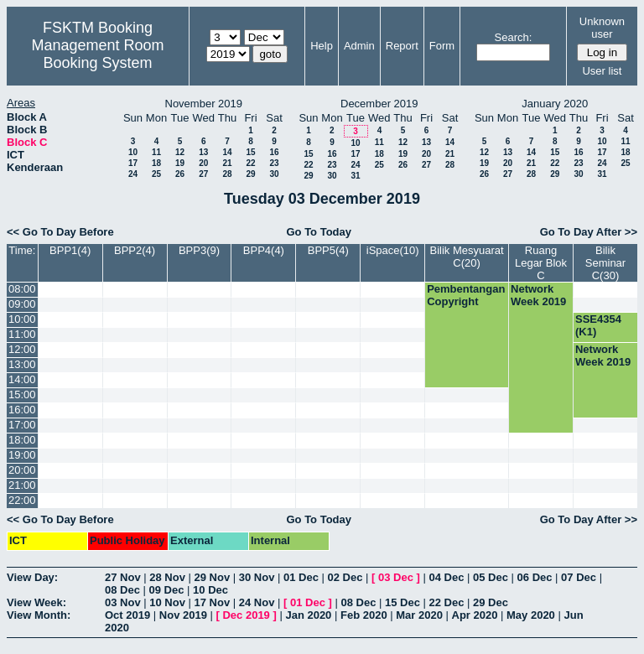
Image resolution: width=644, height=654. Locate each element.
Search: (514, 37)
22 (250, 163)
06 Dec (535, 577)
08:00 (22, 289)
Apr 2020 (475, 615)
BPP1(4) (70, 250)
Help (322, 46)
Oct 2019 (127, 615)
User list (602, 71)
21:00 (22, 485)
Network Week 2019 (538, 295)
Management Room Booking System (97, 54)
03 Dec (396, 577)
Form (442, 46)
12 (180, 152)
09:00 (22, 304)
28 (227, 174)
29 (250, 174)
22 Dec (447, 602)
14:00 (22, 379)
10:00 (22, 319)
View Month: (39, 615)
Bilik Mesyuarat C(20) (467, 257)
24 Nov (257, 602)
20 (203, 163)
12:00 (22, 349)
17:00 (22, 425)
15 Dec (402, 602)
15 (250, 152)
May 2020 (531, 615)
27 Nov (123, 577)
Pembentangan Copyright (466, 295)
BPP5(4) (328, 250)
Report (402, 46)
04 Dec (447, 577)
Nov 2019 (183, 615)
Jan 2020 (308, 615)
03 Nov (123, 602)
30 (274, 174)
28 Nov (167, 577)
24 (133, 174)
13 (203, 152)
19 (180, 163)
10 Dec (210, 590)
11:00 (22, 334)
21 (227, 163)
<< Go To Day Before (60, 232)
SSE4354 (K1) (598, 325)
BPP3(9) (199, 250)
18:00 (22, 440)
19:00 (22, 455)
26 (180, 174)
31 (355, 176)
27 (203, 174)
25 (156, 174)
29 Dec (491, 602)
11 (156, 152)
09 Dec (167, 590)
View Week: (36, 602)
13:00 (22, 364)
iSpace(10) (393, 250)
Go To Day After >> (589, 232)
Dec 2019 (246, 615)
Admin (359, 46)
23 (274, 163)
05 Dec (491, 577)
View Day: (32, 577)
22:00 (22, 500)
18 (156, 163)
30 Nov (257, 577)
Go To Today (319, 232)
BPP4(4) (264, 250)
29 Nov (213, 577)
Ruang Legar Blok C (541, 263)
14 (227, 152)
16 (274, 152)
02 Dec (345, 577)
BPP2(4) (135, 250)
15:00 (22, 394)
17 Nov (213, 602)
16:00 (22, 410)
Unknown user (602, 28)
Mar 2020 (419, 615)
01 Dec (301, 577)
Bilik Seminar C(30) (605, 263)
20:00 (22, 470)
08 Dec (122, 590)
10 (133, 152)
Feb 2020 (364, 615)
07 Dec (579, 577)
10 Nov (167, 602)
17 (133, 163)
